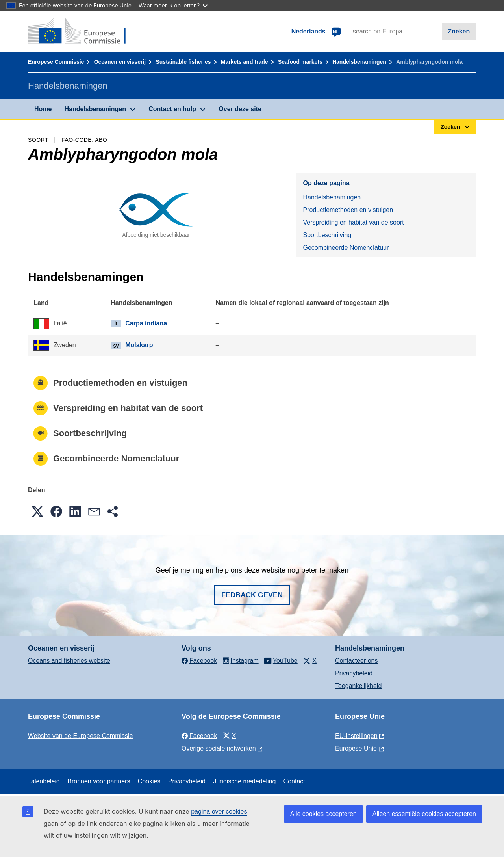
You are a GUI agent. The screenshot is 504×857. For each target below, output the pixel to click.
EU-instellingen (356, 736)
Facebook (199, 736)
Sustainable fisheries (183, 62)
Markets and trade (245, 62)
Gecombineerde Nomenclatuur (346, 248)
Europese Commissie (56, 62)
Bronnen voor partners (99, 781)
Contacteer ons (357, 661)
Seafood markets (300, 62)
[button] (37, 511)
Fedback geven (252, 595)
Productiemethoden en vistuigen (348, 210)
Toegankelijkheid (358, 686)
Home (43, 109)
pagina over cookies (219, 811)
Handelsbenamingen (359, 62)
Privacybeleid (354, 673)
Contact (294, 781)
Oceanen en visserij (120, 62)
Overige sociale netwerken (219, 748)
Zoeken (459, 31)
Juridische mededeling (244, 781)
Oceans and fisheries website (69, 661)
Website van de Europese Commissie (81, 736)
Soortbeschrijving (327, 235)
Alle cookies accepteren (323, 814)
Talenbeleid (44, 781)
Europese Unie (356, 748)
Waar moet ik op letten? (173, 5)
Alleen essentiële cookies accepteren (424, 814)
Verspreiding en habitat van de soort (353, 222)
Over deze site (240, 109)
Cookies (149, 781)
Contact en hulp (172, 109)
